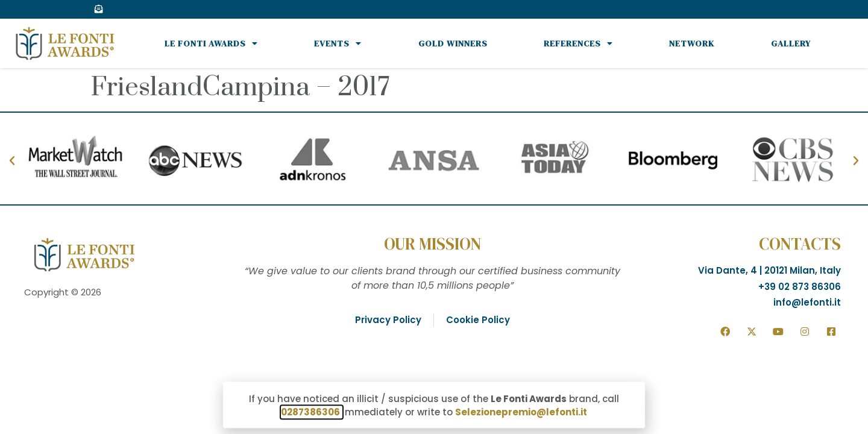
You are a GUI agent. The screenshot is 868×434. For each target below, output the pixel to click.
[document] (434, 217)
